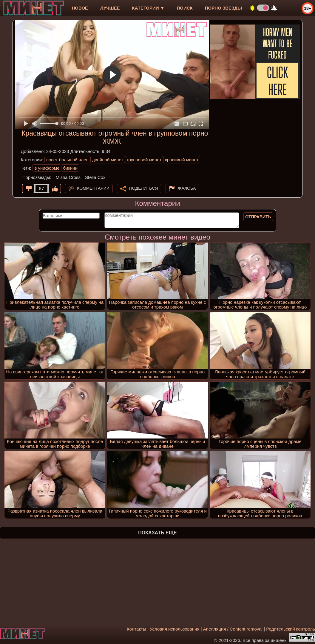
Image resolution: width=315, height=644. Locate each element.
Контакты (136, 629)
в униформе (47, 168)
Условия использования (175, 629)
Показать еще (157, 533)
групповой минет (144, 160)
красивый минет (182, 160)
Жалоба (187, 188)
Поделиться (143, 188)
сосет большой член (67, 160)
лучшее (110, 8)
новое (80, 8)
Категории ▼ (148, 8)
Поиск (185, 8)
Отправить (258, 217)
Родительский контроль (291, 629)
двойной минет (108, 160)
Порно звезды (223, 8)
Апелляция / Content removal (233, 629)
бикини (70, 168)
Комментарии (93, 188)
